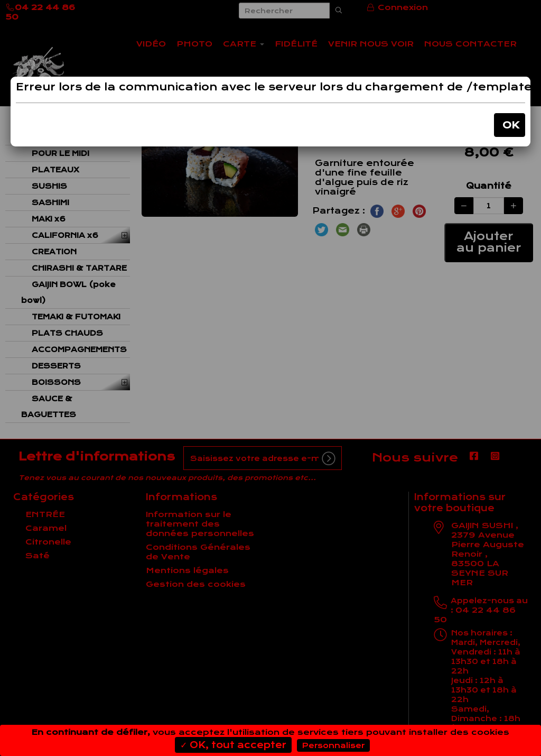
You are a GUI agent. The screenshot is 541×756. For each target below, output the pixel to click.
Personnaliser (333, 745)
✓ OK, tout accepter (233, 745)
